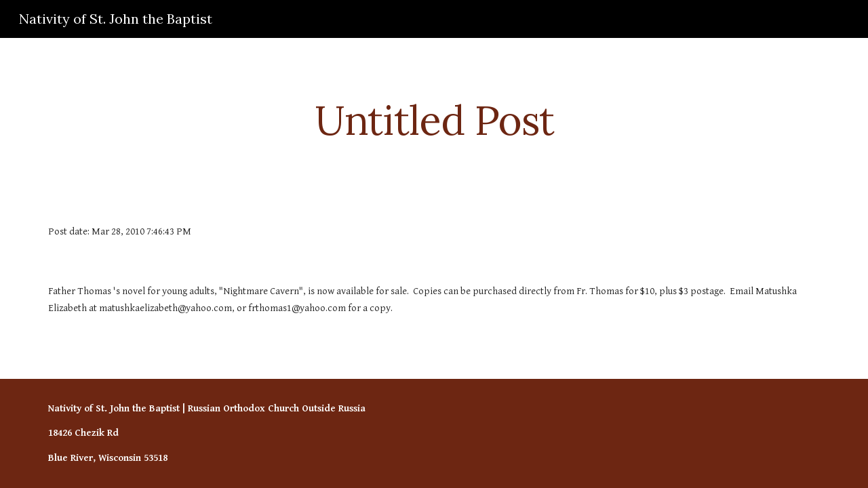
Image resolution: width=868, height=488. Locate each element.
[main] (434, 120)
